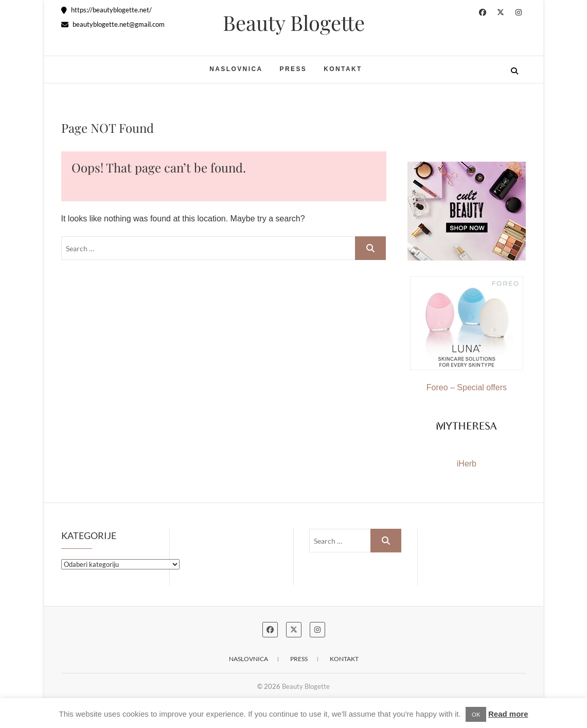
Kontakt (343, 69)
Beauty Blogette (294, 23)
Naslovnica (236, 69)
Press (293, 69)
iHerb (467, 464)
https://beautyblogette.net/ (106, 10)
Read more (508, 714)
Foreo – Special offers (467, 334)
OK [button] (476, 714)
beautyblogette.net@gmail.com (113, 24)
